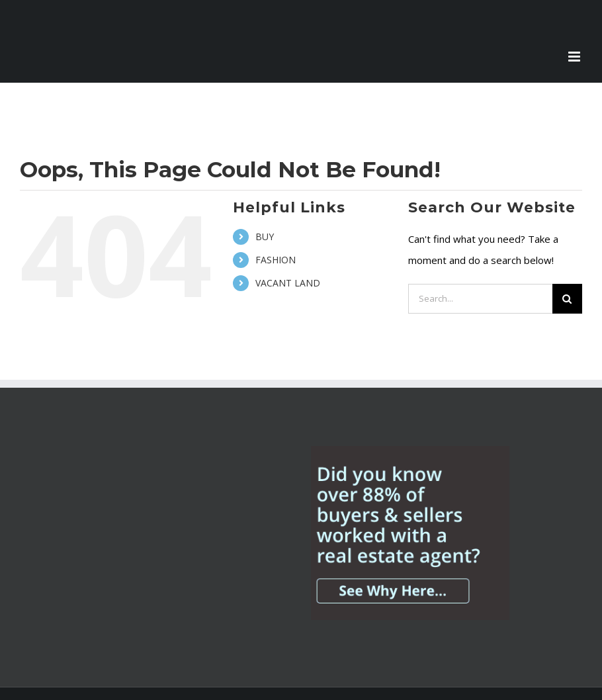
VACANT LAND (288, 283)
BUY (265, 237)
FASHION (276, 260)
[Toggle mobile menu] (575, 57)
